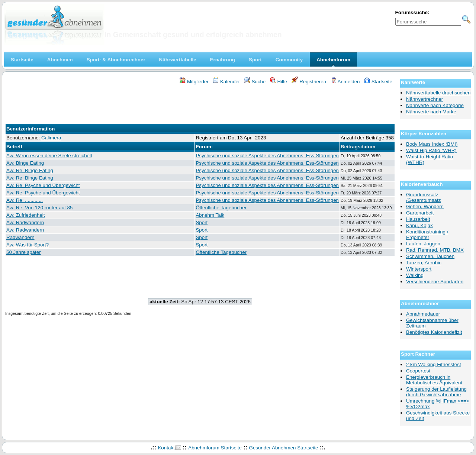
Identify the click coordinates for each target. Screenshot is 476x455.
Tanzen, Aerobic (424, 263)
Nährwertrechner (424, 99)
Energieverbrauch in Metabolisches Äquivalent (434, 380)
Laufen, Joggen (423, 244)
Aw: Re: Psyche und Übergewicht (43, 185)
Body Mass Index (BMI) (432, 144)
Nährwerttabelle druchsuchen (438, 93)
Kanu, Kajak (419, 225)
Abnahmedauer (423, 314)
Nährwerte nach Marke (431, 112)
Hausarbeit (418, 219)
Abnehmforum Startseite (215, 448)
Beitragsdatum (358, 147)
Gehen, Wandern (425, 206)
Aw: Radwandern (25, 222)
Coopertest (418, 371)
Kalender (226, 82)
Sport (202, 222)
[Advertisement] (200, 105)
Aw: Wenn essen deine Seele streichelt (49, 156)
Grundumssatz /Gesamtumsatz (423, 197)
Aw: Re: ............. (25, 200)
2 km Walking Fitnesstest (434, 364)
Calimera (51, 138)
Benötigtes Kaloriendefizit (434, 332)
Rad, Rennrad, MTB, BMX (435, 250)
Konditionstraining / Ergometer (427, 235)
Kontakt (166, 448)
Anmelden (345, 82)
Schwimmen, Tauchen (430, 256)
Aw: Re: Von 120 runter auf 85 (39, 208)
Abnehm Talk (210, 215)
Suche (255, 82)
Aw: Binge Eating (25, 163)
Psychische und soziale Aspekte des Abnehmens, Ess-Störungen (267, 156)
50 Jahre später (24, 252)
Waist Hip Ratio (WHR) (431, 150)
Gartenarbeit (420, 213)
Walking (415, 275)
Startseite (378, 82)
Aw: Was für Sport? (28, 245)
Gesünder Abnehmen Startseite (284, 448)
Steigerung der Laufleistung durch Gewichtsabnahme (436, 392)
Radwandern (20, 237)
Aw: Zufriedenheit (25, 215)
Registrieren (309, 82)
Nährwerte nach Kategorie (435, 105)
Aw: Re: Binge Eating (30, 170)
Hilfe (279, 82)
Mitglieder (194, 82)
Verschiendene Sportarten (435, 282)
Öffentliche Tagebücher (221, 208)
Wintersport (419, 269)
